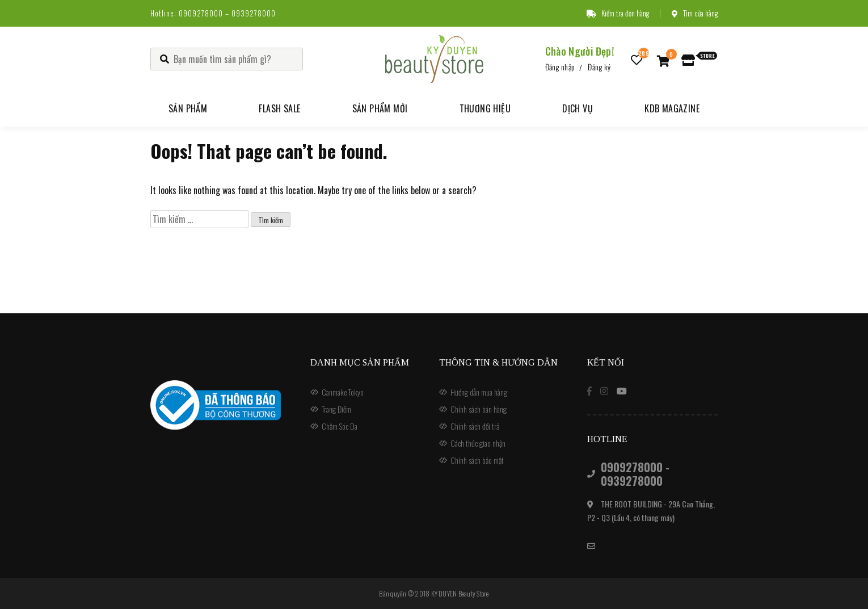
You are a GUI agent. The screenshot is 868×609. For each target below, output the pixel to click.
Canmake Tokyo (343, 392)
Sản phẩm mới (380, 108)
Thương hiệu (485, 108)
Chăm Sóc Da (340, 426)
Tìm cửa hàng (695, 13)
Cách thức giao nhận (478, 443)
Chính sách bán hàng (479, 409)
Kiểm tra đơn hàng (618, 13)
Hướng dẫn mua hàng (479, 392)
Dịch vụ (578, 108)
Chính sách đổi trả (475, 426)
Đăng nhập (560, 67)
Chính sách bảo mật (477, 460)
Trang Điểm (336, 409)
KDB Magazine (672, 108)
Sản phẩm (188, 108)
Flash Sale (279, 108)
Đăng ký (599, 67)
